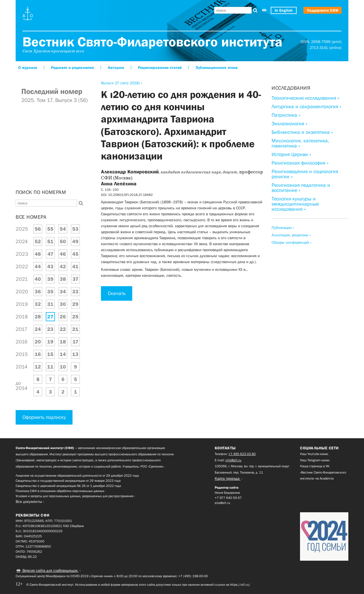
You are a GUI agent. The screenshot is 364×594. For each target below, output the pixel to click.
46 (63, 254)
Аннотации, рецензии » (291, 235)
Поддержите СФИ (322, 10)
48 (38, 254)
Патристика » (286, 115)
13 (75, 354)
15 (50, 354)
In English (284, 10)
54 (63, 229)
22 (63, 329)
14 (63, 354)
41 (75, 267)
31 (50, 304)
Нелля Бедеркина (227, 493)
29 (75, 304)
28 (38, 317)
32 (38, 304)
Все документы (29, 501)
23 (50, 329)
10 (63, 367)
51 (50, 241)
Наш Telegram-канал (315, 460)
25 (75, 317)
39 (50, 279)
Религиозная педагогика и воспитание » (301, 188)
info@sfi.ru (233, 460)
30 (63, 304)
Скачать (117, 293)
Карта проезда (228, 478)
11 (50, 367)
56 (38, 229)
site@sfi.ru (223, 503)
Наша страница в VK (315, 466)
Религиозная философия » (300, 163)
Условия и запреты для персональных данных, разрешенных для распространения (75, 496)
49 (75, 241)
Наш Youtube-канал (314, 454)
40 (38, 279)
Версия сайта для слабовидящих (50, 570)
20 (38, 342)
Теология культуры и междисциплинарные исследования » (295, 204)
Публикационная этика (217, 67)
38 (63, 279)
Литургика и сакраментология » (306, 106)
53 (75, 229)
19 (50, 342)
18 (63, 342)
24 (38, 329)
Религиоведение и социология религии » (305, 174)
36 (38, 292)
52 (38, 241)
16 (38, 354)
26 (63, 317)
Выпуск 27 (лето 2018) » (122, 83)
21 (75, 329)
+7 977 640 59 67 (228, 498)
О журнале (28, 67)
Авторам (116, 67)
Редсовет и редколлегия (72, 67)
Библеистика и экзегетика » (302, 132)
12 (38, 367)
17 (76, 342)
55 (50, 229)
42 (63, 267)
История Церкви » (291, 154)
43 (50, 267)
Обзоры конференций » (291, 242)
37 (76, 279)
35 (50, 292)
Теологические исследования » (305, 98)
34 (63, 292)
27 (50, 317)
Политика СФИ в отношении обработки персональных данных (60, 491)
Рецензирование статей (160, 67)
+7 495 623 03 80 (242, 454)
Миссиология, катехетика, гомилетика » (300, 143)
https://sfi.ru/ (240, 585)
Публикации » (283, 228)
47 (50, 254)
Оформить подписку (44, 417)
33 (75, 292)
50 (63, 241)
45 (75, 254)
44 (38, 267)
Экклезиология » (289, 124)
